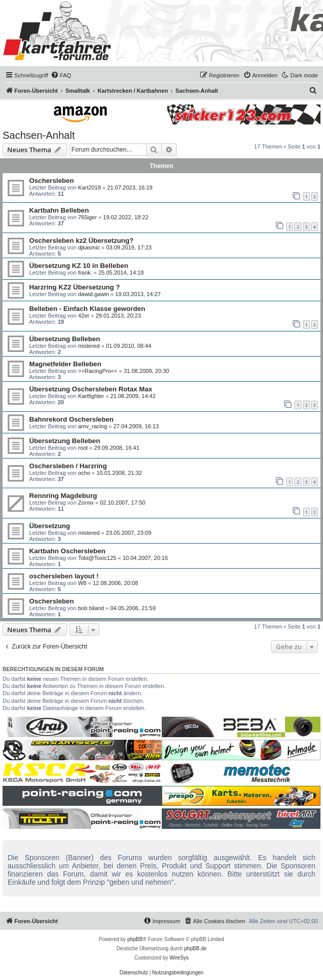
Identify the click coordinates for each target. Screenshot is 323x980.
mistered (89, 346)
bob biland (91, 608)
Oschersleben (51, 181)
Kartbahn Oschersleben (67, 551)
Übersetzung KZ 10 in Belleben (79, 266)
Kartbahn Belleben (59, 210)
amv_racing (92, 426)
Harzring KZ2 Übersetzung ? (74, 287)
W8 (82, 583)
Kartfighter (91, 396)
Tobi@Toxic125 (97, 558)
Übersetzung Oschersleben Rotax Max (91, 389)
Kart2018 (89, 187)
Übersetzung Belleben (65, 339)
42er (83, 316)
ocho (84, 473)
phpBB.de (196, 948)
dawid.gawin (93, 294)
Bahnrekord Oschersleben (71, 419)
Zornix (86, 503)
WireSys (179, 958)
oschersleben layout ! (64, 576)
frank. (85, 273)
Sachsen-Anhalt (39, 135)
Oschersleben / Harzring (68, 466)
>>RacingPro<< (98, 371)
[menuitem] (61, 75)
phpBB (135, 939)
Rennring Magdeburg (63, 496)
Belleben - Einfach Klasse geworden (87, 309)
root (83, 448)
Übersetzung (50, 526)
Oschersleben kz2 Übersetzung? (81, 241)
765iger (87, 217)
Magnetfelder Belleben (65, 364)
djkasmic (89, 247)
